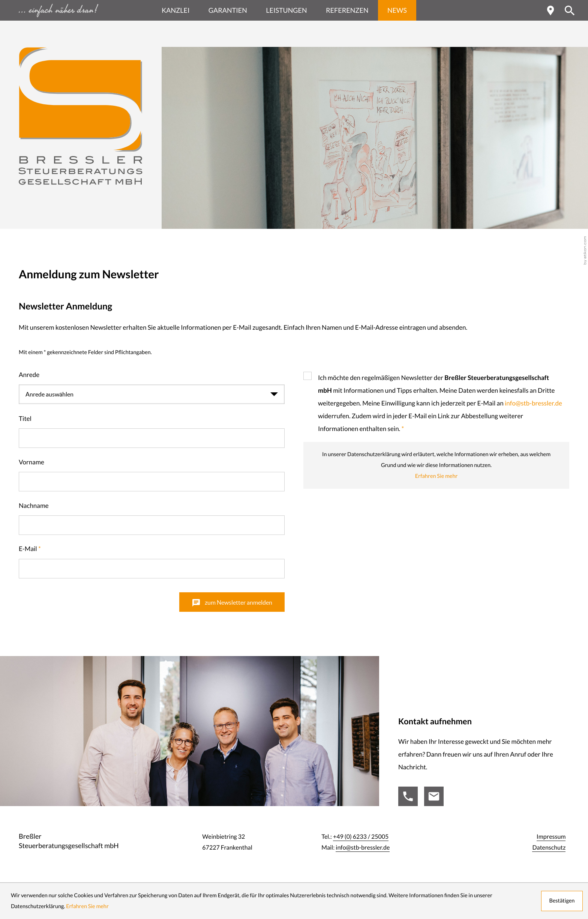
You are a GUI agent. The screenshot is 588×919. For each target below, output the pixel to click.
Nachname (34, 506)
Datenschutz (549, 848)
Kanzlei (176, 10)
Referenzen (347, 10)
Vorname (31, 462)
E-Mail (30, 549)
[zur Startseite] (81, 116)
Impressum (551, 837)
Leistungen (286, 10)
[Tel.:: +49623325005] (408, 796)
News (397, 10)
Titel (25, 419)
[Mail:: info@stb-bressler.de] (434, 796)
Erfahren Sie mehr (436, 476)
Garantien (228, 10)
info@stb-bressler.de (533, 403)
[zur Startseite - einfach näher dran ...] (81, 10)
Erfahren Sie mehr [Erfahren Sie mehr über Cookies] (87, 906)
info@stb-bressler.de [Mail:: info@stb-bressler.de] (363, 848)
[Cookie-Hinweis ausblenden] (562, 901)
